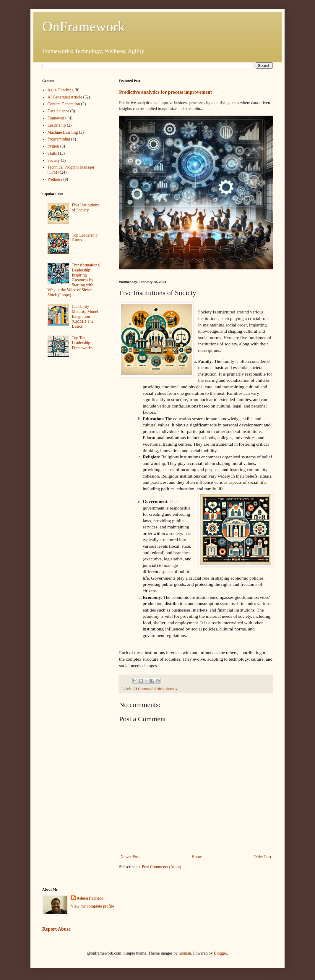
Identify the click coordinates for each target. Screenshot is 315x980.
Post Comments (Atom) (161, 867)
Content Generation (64, 104)
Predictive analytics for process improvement (165, 92)
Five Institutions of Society (85, 208)
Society (172, 689)
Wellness (55, 179)
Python (53, 146)
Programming (59, 139)
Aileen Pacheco (90, 898)
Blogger (220, 953)
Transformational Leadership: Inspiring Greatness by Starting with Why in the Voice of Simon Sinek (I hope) (74, 280)
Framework (57, 118)
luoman (185, 953)
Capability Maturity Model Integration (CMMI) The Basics (85, 316)
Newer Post (130, 857)
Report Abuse (56, 929)
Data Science (58, 111)
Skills (52, 153)
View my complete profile (93, 906)
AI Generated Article (149, 689)
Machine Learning (63, 132)
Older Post (263, 857)
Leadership (57, 125)
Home (197, 857)
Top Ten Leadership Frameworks (82, 343)
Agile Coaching (61, 90)
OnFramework (84, 26)
